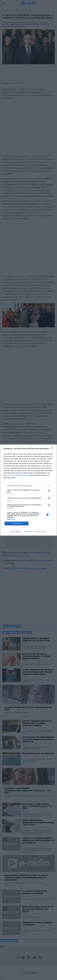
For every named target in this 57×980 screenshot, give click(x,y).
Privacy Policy (41, 531)
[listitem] (28, 486)
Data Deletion (16, 531)
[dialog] (28, 490)
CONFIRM (17, 523)
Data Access (28, 531)
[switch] (48, 491)
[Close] (53, 449)
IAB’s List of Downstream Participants (17, 475)
